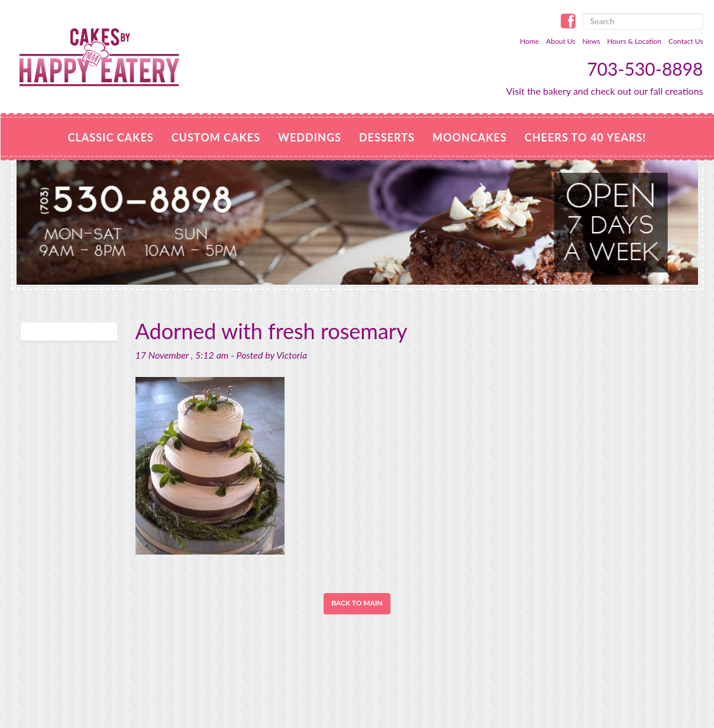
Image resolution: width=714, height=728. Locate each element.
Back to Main (357, 603)
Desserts (387, 137)
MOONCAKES (470, 137)
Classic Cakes (111, 137)
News (592, 41)
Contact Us (686, 41)
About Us (560, 41)
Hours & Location (634, 41)
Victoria (292, 355)
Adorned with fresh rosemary (272, 331)
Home (529, 41)
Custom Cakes (216, 137)
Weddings (310, 137)
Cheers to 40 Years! (586, 137)
